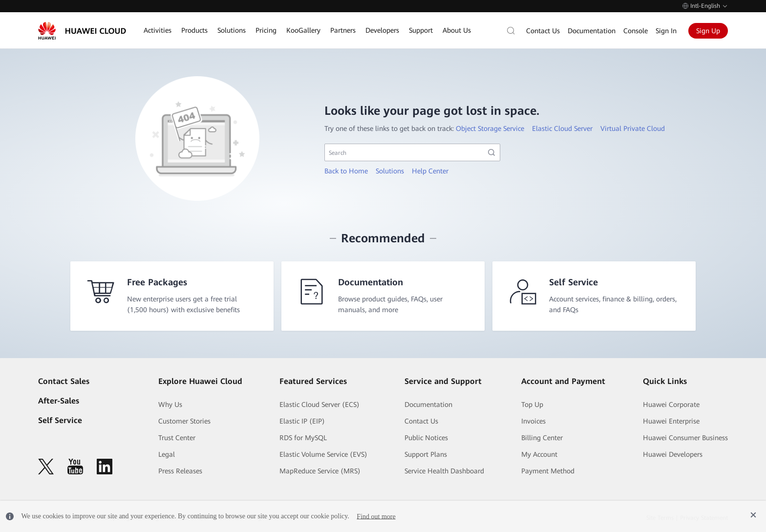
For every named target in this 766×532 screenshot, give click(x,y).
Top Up (532, 404)
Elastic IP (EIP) (302, 421)
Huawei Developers (673, 454)
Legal (167, 454)
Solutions (390, 171)
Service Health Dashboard (444, 471)
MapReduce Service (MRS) (320, 471)
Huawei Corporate (671, 404)
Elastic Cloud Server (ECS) (319, 404)
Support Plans (426, 454)
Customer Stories (184, 421)
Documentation (592, 31)
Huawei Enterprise (671, 421)
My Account (539, 454)
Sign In (666, 31)
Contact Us (543, 31)
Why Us (170, 404)
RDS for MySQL (303, 438)
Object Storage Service (490, 128)
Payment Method (548, 471)
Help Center (430, 171)
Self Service (60, 420)
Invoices (533, 421)
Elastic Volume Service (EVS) (323, 454)
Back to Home (346, 171)
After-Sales (59, 401)
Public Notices (426, 438)
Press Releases (180, 471)
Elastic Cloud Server (562, 128)
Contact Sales (64, 381)
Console (636, 31)
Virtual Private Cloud (633, 128)
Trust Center (177, 438)
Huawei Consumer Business (685, 438)
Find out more (376, 516)
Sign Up (708, 31)
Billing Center (542, 438)
